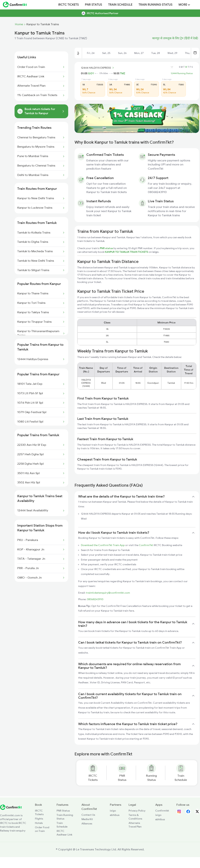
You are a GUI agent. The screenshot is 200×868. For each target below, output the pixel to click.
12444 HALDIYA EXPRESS (98, 68)
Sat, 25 (106, 53)
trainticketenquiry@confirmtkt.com (108, 593)
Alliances (87, 824)
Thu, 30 (189, 53)
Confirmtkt (162, 811)
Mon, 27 (139, 53)
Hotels (39, 823)
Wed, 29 (172, 53)
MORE (184, 5)
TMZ (123, 73)
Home (19, 24)
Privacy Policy (137, 811)
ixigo (113, 811)
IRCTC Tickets (68, 5)
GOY (91, 73)
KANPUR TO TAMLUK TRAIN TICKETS (127, 252)
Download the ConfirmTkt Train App (103, 545)
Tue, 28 (156, 53)
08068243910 (95, 599)
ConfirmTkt (146, 545)
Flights (39, 819)
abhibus (115, 815)
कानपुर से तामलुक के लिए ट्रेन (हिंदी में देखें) (175, 38)
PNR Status (93, 5)
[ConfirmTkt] (11, 809)
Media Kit (87, 819)
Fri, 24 (91, 53)
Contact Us (88, 815)
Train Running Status (155, 5)
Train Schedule (120, 5)
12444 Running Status (182, 73)
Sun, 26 (122, 53)
